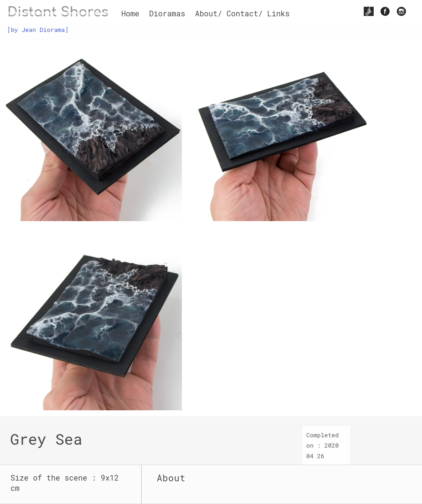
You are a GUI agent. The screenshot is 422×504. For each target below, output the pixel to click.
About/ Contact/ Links (242, 13)
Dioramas (167, 13)
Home (130, 13)
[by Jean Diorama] (38, 30)
